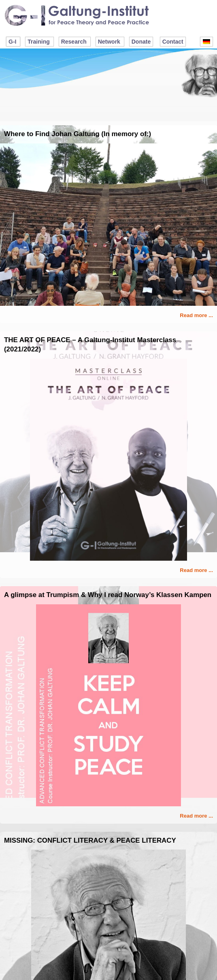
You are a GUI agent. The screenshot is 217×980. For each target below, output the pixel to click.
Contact (173, 42)
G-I (12, 42)
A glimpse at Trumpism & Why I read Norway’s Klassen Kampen (108, 595)
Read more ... (196, 315)
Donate (141, 42)
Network (109, 42)
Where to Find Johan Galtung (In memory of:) (78, 134)
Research (74, 42)
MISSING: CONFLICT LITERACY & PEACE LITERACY (90, 840)
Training (38, 42)
